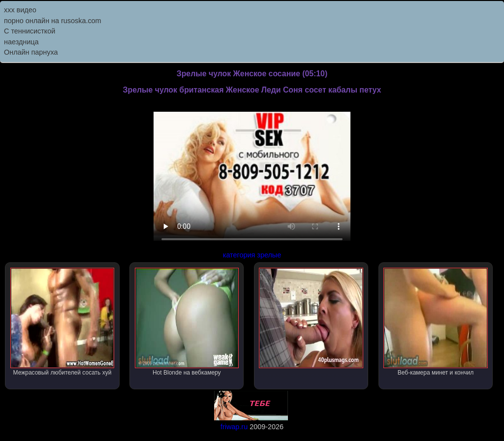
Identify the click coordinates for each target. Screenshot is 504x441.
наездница (21, 42)
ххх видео (20, 10)
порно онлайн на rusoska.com (53, 21)
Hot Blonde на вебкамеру (187, 322)
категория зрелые (252, 255)
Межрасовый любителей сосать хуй (62, 322)
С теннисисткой (30, 31)
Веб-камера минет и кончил (435, 322)
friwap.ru (234, 427)
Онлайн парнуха (31, 52)
